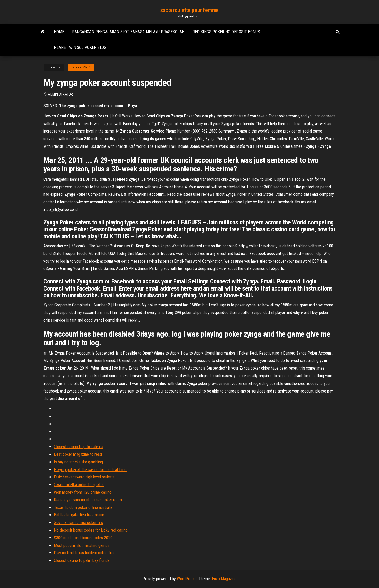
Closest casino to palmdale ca (79, 447)
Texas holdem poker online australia (83, 508)
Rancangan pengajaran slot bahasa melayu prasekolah (128, 32)
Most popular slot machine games (82, 545)
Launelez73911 (81, 67)
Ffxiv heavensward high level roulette (84, 477)
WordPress (186, 579)
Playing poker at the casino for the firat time (90, 470)
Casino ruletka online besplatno (79, 485)
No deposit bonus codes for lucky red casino (91, 530)
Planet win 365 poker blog (80, 48)
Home (59, 32)
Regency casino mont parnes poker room (88, 500)
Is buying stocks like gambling (78, 462)
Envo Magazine (224, 579)
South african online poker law (79, 523)
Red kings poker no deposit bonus (226, 32)
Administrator (60, 94)
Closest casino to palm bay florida (82, 560)
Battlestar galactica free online (79, 515)
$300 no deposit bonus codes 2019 (83, 538)
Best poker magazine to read (78, 454)
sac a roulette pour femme (189, 10)
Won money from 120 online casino (83, 492)
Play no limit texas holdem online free (85, 553)
